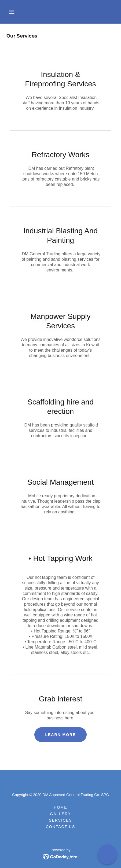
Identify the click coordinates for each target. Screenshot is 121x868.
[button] (12, 12)
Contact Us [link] (61, 827)
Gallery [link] (60, 814)
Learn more (60, 735)
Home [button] (60, 807)
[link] (61, 856)
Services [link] (61, 820)
